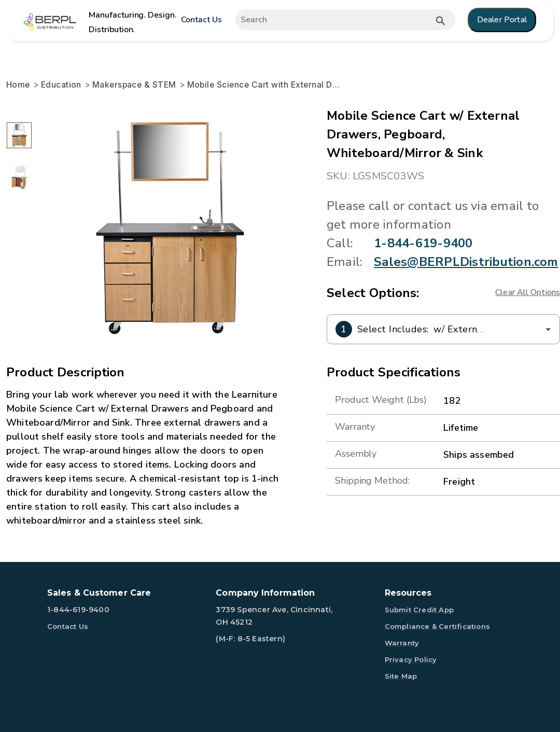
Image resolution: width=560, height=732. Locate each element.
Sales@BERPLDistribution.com (466, 262)
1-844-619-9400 (423, 243)
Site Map (401, 676)
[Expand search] (345, 20)
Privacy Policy (411, 659)
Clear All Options (528, 292)
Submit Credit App (419, 610)
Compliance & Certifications (437, 626)
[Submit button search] (441, 21)
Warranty (402, 643)
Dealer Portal (502, 20)
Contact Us (201, 20)
